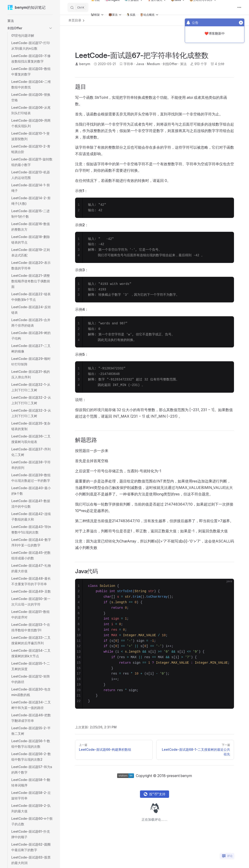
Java (140, 64)
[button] (30, 21)
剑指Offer (170, 64)
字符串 (128, 64)
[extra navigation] (239, 7)
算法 (183, 64)
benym (85, 64)
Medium (153, 64)
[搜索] (78, 7)
